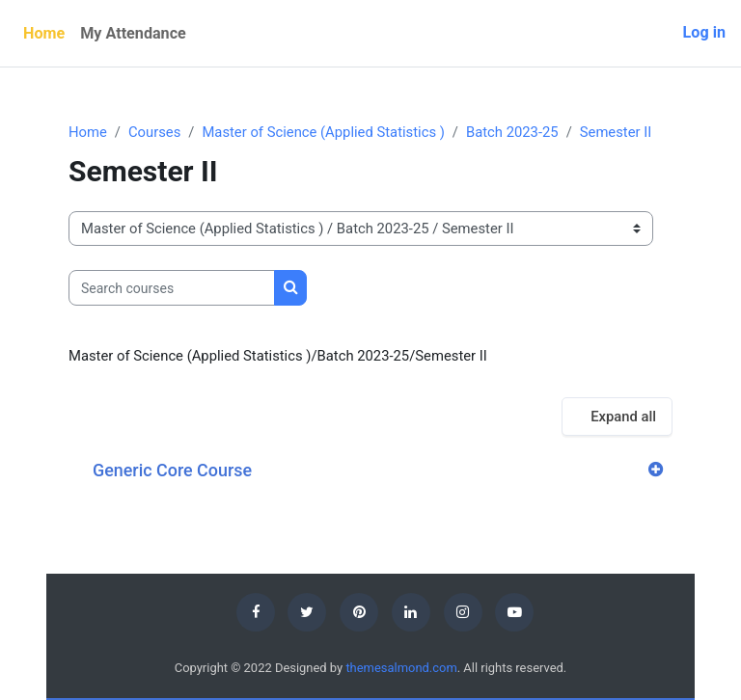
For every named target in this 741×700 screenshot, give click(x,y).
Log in (704, 32)
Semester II (616, 132)
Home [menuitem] (44, 33)
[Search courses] (172, 287)
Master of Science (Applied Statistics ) (323, 132)
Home (88, 132)
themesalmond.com (401, 668)
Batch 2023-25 (512, 132)
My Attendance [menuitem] (133, 33)
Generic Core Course (172, 470)
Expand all (623, 417)
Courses (154, 132)
